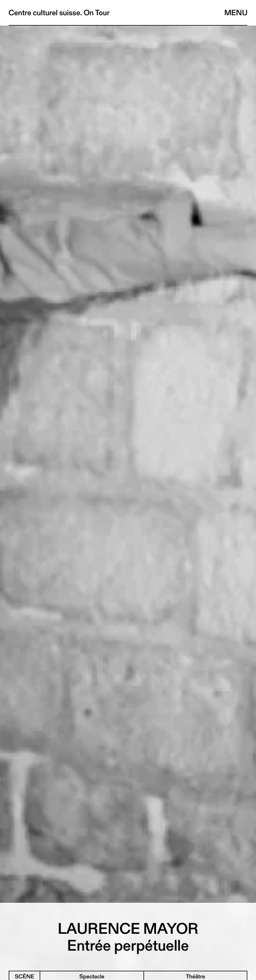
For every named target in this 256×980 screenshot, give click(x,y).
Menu (236, 13)
